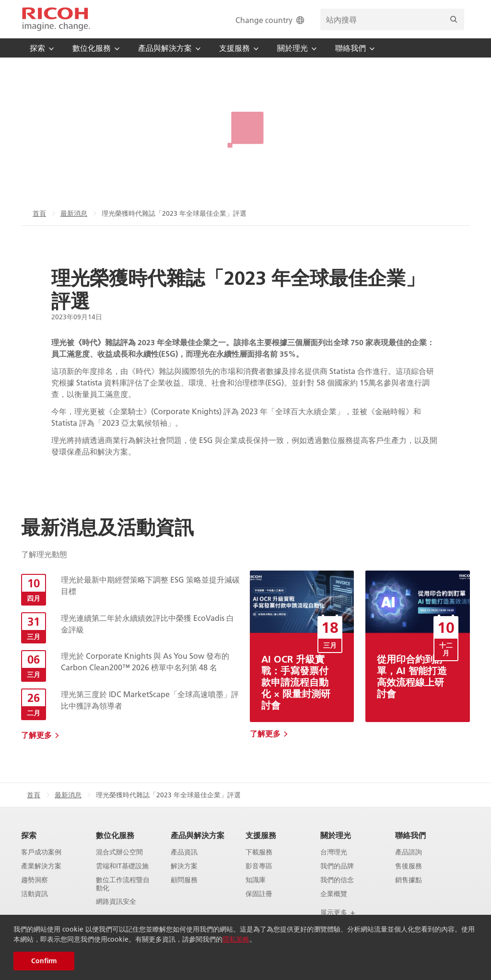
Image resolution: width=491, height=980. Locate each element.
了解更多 (36, 735)
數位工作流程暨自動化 (123, 884)
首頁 (39, 213)
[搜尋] (454, 19)
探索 (29, 835)
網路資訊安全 (116, 902)
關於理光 (336, 835)
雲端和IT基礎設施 (122, 866)
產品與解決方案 (198, 835)
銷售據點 (409, 880)
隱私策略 (236, 939)
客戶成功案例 (41, 852)
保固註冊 (259, 894)
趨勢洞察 (35, 880)
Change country (271, 20)
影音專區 (259, 866)
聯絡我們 (410, 835)
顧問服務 (184, 880)
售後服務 (409, 866)
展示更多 (338, 912)
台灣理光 (334, 852)
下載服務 (259, 852)
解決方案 (184, 866)
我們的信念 (337, 880)
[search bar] (392, 19)
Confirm (44, 961)
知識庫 (256, 880)
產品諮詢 (409, 852)
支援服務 (261, 835)
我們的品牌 (337, 866)
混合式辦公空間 (119, 852)
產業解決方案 (41, 866)
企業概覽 (334, 894)
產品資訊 (184, 852)
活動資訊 (35, 894)
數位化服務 (115, 835)
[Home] (56, 19)
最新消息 (74, 213)
